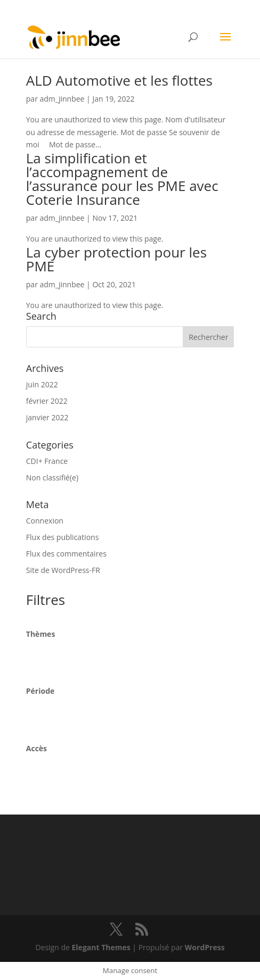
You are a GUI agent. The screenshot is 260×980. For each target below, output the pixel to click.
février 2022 (47, 401)
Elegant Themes (101, 947)
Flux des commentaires (66, 554)
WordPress (205, 947)
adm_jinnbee (62, 99)
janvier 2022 (47, 417)
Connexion (45, 521)
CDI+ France (47, 461)
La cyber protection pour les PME (116, 259)
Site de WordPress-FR (63, 570)
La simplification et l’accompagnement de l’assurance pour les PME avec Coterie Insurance (122, 179)
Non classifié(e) (52, 477)
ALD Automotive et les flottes (119, 80)
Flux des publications (63, 537)
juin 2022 (42, 384)
